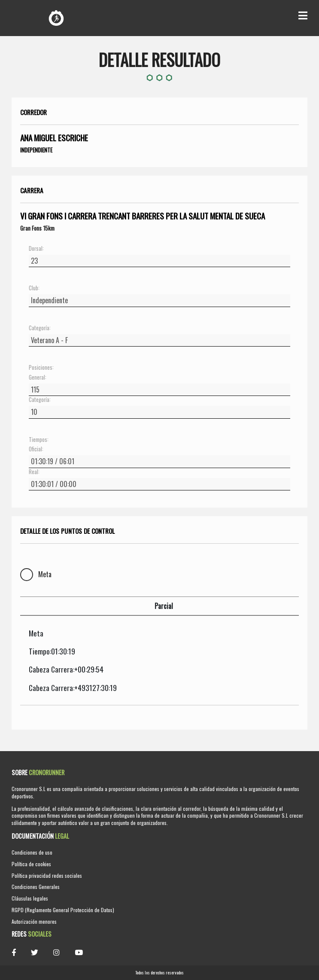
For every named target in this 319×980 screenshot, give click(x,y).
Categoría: (40, 328)
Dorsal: (36, 249)
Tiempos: (39, 440)
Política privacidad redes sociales (47, 875)
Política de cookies (31, 864)
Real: (34, 472)
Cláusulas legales (30, 898)
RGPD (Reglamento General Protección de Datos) (63, 910)
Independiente (36, 150)
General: (38, 377)
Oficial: (36, 449)
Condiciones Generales (36, 887)
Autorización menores (34, 921)
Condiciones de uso (32, 852)
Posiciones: (41, 368)
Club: (34, 288)
